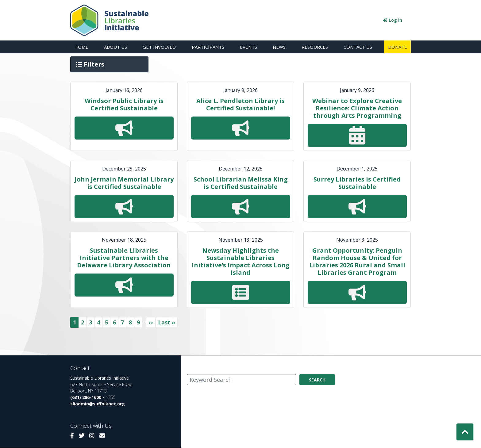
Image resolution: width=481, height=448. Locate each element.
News (279, 47)
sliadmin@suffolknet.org (98, 404)
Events (248, 47)
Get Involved (159, 47)
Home (81, 47)
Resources (315, 47)
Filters (91, 64)
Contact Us (358, 47)
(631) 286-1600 (86, 397)
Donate (398, 47)
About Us (115, 47)
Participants (208, 47)
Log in (395, 20)
